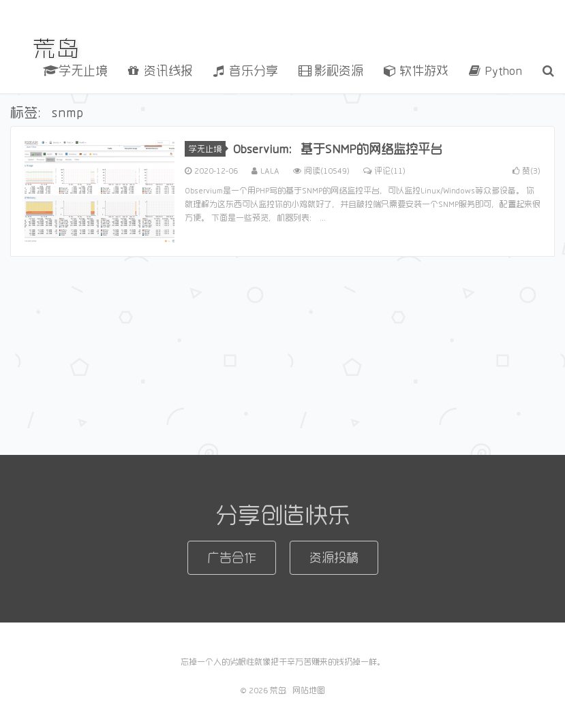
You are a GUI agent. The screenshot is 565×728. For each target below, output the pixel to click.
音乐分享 (246, 70)
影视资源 (331, 70)
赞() (526, 171)
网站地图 (309, 690)
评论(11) (384, 170)
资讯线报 (161, 70)
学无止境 (75, 70)
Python (495, 70)
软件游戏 (416, 70)
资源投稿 (334, 557)
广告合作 (232, 557)
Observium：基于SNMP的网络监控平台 (337, 148)
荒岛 (57, 48)
